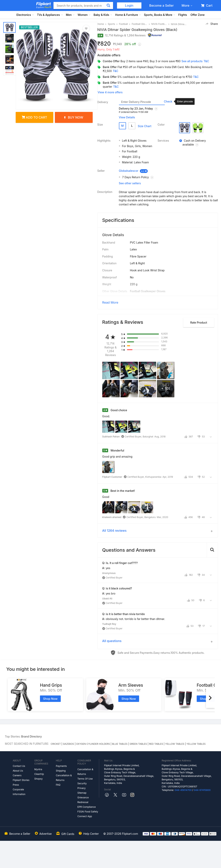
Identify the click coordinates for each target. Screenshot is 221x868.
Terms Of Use (85, 779)
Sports (111, 24)
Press (16, 785)
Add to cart (35, 117)
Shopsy (38, 779)
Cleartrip (39, 774)
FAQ (58, 785)
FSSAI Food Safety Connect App (88, 814)
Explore (44, 7)
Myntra (38, 769)
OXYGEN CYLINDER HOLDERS (93, 744)
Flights (183, 15)
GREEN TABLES (138, 744)
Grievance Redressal (83, 800)
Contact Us (19, 766)
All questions (112, 641)
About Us (18, 771)
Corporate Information (19, 792)
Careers (17, 775)
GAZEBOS (68, 744)
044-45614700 (183, 790)
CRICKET (56, 744)
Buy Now (74, 117)
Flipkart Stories (21, 780)
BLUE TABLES (120, 744)
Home (101, 24)
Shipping (61, 771)
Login (129, 5)
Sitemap (82, 793)
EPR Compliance (86, 807)
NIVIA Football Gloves (159, 24)
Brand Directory (31, 736)
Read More (110, 302)
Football (123, 24)
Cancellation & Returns (64, 778)
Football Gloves (139, 24)
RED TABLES (156, 744)
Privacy (82, 788)
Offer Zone (197, 15)
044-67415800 (202, 790)
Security (82, 783)
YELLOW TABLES (175, 744)
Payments (61, 766)
